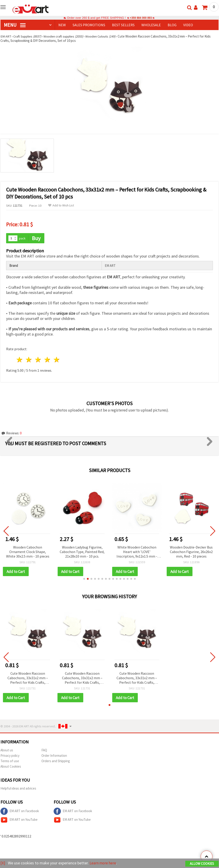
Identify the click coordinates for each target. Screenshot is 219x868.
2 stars (29, 360)
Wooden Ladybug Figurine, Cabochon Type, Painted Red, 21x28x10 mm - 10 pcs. (82, 552)
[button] (84, 579)
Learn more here (104, 863)
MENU (15, 25)
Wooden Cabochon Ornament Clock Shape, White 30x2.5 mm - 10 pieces (28, 552)
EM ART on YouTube (19, 820)
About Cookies (11, 767)
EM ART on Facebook (20, 812)
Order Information (54, 756)
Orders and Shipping (56, 761)
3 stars (38, 360)
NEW (62, 25)
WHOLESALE (151, 25)
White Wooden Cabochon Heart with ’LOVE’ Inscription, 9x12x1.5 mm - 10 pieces (137, 552)
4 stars (47, 360)
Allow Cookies (202, 864)
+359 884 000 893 (141, 18)
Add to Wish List (61, 205)
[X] (3, 863)
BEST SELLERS (123, 25)
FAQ (44, 751)
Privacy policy (10, 756)
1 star (20, 360)
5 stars (57, 360)
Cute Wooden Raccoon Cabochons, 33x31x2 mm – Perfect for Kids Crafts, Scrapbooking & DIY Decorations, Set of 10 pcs (28, 678)
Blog (172, 25)
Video (188, 25)
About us (7, 751)
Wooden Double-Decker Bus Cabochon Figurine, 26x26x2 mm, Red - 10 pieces (191, 552)
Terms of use (10, 761)
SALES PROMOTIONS (89, 25)
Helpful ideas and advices (18, 789)
